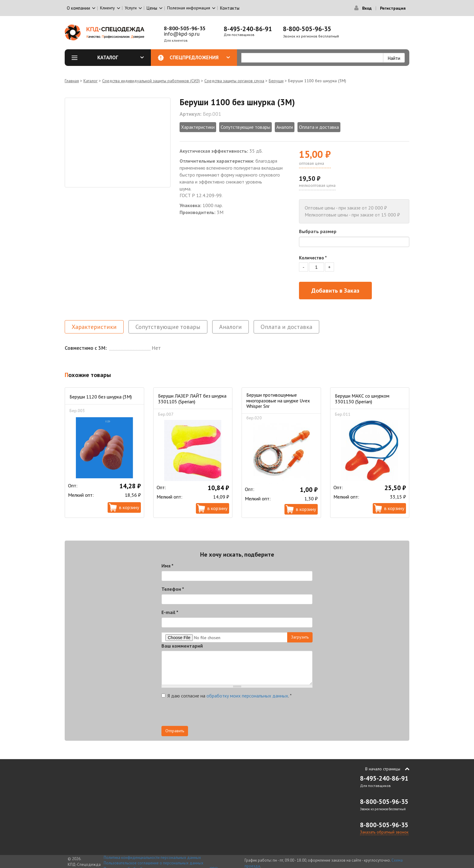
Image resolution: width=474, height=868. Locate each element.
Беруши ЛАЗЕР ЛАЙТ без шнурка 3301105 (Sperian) (192, 398)
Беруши (276, 81)
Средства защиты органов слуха (234, 81)
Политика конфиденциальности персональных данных (152, 858)
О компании (78, 8)
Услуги (131, 8)
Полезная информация (189, 8)
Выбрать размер (318, 231)
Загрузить (300, 637)
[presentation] (207, 714)
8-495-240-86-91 (248, 29)
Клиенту (107, 8)
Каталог (121, 57)
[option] (118, 143)
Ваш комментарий (182, 646)
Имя (167, 566)
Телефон (173, 589)
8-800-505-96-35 (185, 28)
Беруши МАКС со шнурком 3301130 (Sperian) (362, 398)
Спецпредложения (200, 57)
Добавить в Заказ (335, 291)
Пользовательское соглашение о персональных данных (154, 863)
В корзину (129, 507)
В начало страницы (383, 769)
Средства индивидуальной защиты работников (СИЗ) (151, 81)
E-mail (170, 612)
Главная (72, 81)
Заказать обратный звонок (384, 832)
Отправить (175, 731)
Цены (152, 8)
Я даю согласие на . (227, 696)
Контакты (230, 8)
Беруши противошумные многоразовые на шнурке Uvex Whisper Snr (278, 400)
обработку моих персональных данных (247, 696)
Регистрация (393, 8)
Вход (367, 8)
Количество (313, 258)
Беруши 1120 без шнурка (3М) (101, 397)
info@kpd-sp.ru (182, 34)
